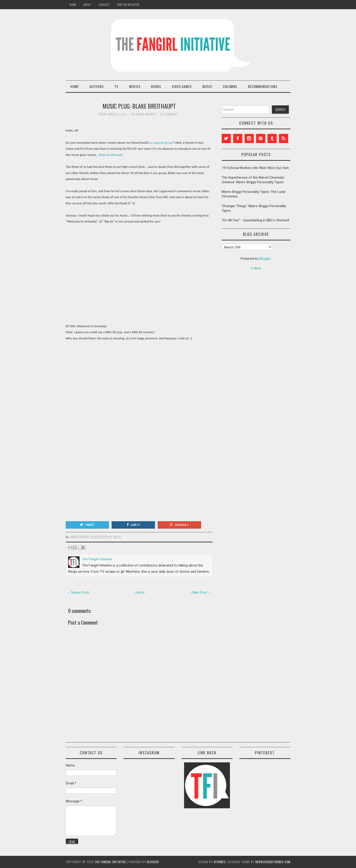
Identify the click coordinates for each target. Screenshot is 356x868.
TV (116, 86)
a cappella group (161, 143)
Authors (97, 86)
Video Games (182, 86)
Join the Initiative (128, 5)
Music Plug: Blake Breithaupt (139, 106)
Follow (256, 268)
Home (73, 5)
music (117, 537)
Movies (135, 86)
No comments (169, 114)
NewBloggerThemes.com (273, 862)
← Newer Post (78, 592)
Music (207, 86)
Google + (179, 525)
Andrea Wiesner (80, 537)
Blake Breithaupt (110, 155)
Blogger (265, 259)
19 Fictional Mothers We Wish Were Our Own (255, 168)
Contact (104, 5)
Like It (133, 525)
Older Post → (201, 592)
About (87, 5)
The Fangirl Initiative (110, 862)
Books (156, 86)
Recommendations (263, 86)
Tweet (87, 525)
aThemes (220, 862)
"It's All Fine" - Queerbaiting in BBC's (255, 220)
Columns (230, 86)
